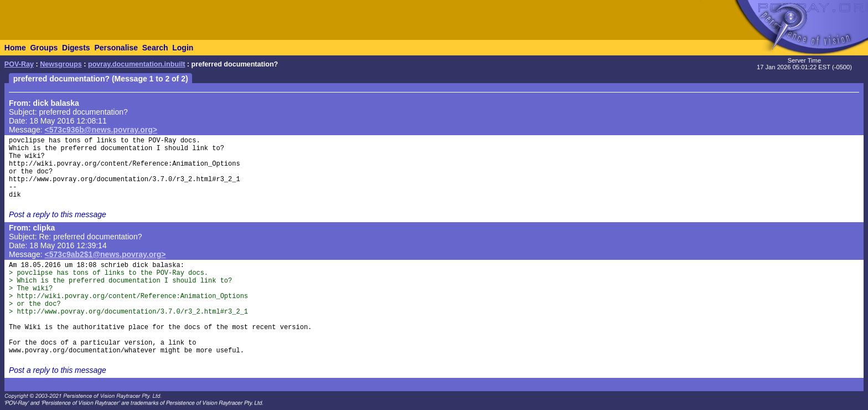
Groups (44, 48)
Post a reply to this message (58, 214)
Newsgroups (61, 64)
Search (155, 48)
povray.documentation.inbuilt (136, 64)
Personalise (116, 48)
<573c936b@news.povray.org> (101, 130)
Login (183, 48)
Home (15, 48)
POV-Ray (19, 64)
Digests (76, 48)
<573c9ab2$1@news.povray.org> (105, 254)
